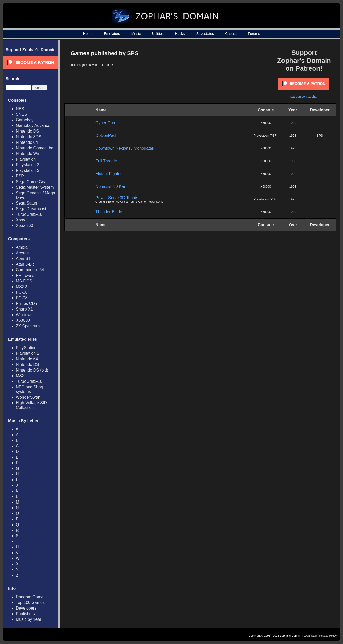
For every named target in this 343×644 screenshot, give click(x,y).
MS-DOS (24, 281)
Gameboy (25, 120)
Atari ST (23, 259)
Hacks (180, 34)
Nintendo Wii (27, 154)
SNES (21, 114)
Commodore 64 (30, 270)
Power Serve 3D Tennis (117, 198)
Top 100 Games (30, 603)
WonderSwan (28, 397)
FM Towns (25, 275)
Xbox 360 (24, 226)
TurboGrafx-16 (29, 214)
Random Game (30, 597)
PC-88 (22, 292)
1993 (293, 187)
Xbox (20, 220)
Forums (254, 34)
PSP (20, 176)
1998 (293, 136)
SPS (320, 136)
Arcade (22, 253)
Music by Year (29, 619)
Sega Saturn (27, 203)
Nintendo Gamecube (35, 148)
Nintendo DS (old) (32, 370)
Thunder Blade (109, 212)
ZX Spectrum (28, 326)
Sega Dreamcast (31, 209)
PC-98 (22, 298)
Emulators (112, 34)
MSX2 (21, 287)
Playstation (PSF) (266, 136)
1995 (293, 199)
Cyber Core (106, 123)
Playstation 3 (28, 170)
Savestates (205, 34)
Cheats (231, 34)
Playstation (26, 159)
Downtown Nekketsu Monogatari (125, 148)
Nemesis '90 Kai (110, 187)
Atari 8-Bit (25, 264)
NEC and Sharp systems (30, 389)
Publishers (25, 614)
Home (88, 34)
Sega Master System (35, 187)
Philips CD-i (27, 303)
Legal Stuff (310, 636)
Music (136, 34)
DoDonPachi (107, 135)
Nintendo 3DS (29, 137)
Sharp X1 (24, 309)
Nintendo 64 (27, 142)
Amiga (22, 247)
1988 (293, 161)
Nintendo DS (27, 131)
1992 (293, 174)
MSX (20, 376)
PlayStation (26, 348)
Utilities (158, 34)
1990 (293, 123)
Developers (26, 608)
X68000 (23, 320)
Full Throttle (106, 161)
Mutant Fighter (109, 174)
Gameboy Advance (33, 126)
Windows (24, 315)
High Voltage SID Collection (31, 405)
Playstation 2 (28, 165)
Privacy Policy (328, 636)
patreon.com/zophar (304, 97)
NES (20, 109)
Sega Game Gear (32, 182)
